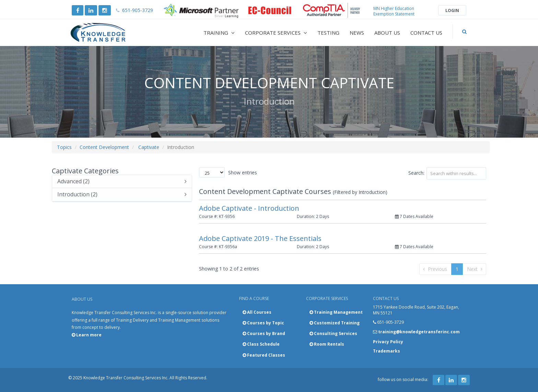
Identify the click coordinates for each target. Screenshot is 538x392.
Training (219, 33)
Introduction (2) (122, 195)
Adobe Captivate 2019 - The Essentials (260, 238)
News (357, 33)
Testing (328, 33)
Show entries (228, 172)
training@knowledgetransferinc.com (419, 332)
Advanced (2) (122, 182)
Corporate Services (276, 33)
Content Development (104, 147)
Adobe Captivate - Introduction (249, 208)
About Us (387, 33)
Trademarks (387, 351)
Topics (64, 147)
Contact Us (426, 33)
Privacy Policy (388, 342)
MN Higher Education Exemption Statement (394, 11)
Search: (447, 173)
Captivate (149, 147)
